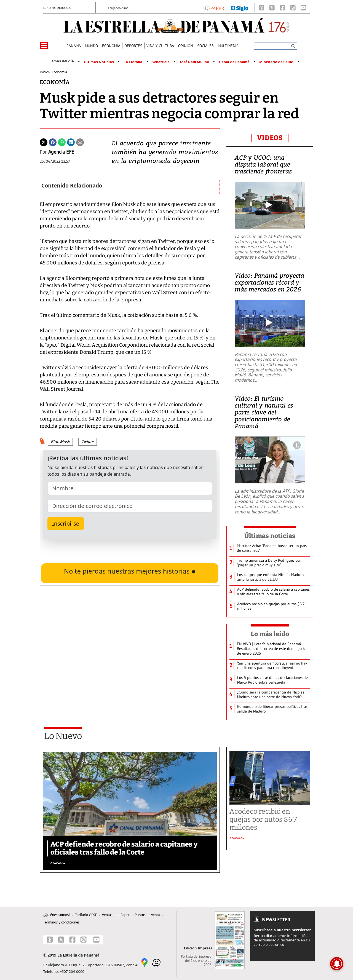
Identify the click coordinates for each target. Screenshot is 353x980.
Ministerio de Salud (276, 62)
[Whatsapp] (62, 142)
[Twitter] (44, 142)
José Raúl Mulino (194, 62)
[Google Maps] (145, 962)
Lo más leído (270, 634)
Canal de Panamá (234, 62)
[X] (272, 8)
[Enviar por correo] (80, 142)
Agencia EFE (61, 152)
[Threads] (261, 8)
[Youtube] (303, 8)
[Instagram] (293, 8)
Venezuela (161, 62)
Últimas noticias (270, 536)
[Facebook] (282, 8)
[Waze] (156, 962)
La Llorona (133, 62)
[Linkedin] (71, 142)
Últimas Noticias (99, 62)
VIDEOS (270, 138)
